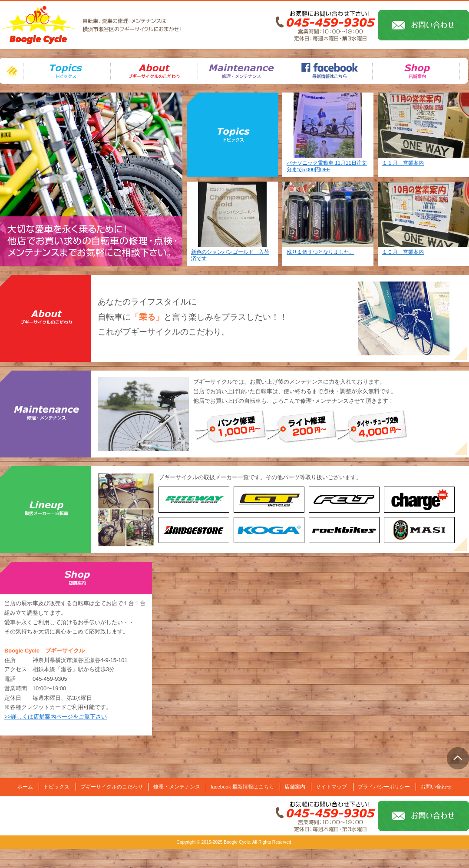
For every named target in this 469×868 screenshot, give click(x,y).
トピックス (56, 787)
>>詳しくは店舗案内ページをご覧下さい (56, 717)
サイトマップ (331, 787)
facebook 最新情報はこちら (242, 787)
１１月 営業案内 (403, 163)
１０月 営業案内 (403, 252)
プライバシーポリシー (384, 787)
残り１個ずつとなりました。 (320, 252)
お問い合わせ (436, 787)
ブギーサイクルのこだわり (46, 318)
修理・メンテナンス (46, 414)
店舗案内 (295, 787)
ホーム (11, 71)
